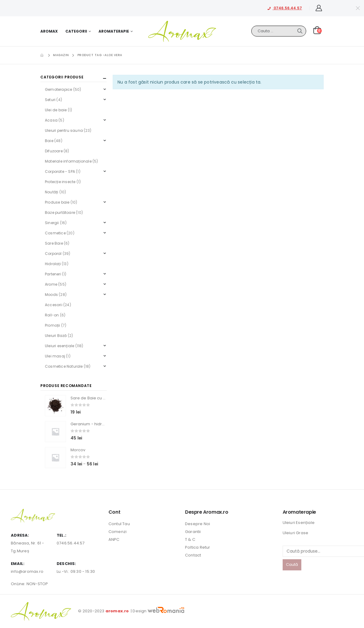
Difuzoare (54, 151)
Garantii (193, 532)
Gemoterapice (58, 89)
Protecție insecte (60, 182)
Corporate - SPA (60, 171)
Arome (51, 284)
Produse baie (57, 202)
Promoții (53, 325)
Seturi (50, 100)
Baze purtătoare (60, 213)
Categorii (76, 31)
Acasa (51, 120)
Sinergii (52, 223)
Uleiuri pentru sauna (64, 130)
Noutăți (52, 192)
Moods (51, 295)
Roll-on (52, 315)
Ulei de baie (56, 110)
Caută (292, 565)
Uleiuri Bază (56, 336)
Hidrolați (53, 264)
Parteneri (53, 274)
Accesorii (54, 305)
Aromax (49, 31)
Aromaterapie (114, 31)
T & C (190, 539)
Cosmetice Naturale (64, 366)
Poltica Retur (198, 547)
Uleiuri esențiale (60, 346)
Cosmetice (55, 233)
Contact (193, 555)
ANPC (114, 539)
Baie (49, 141)
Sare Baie (54, 243)
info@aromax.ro (27, 571)
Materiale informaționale (68, 161)
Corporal (53, 254)
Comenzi (118, 532)
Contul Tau (119, 524)
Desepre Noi (198, 524)
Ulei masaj (55, 356)
